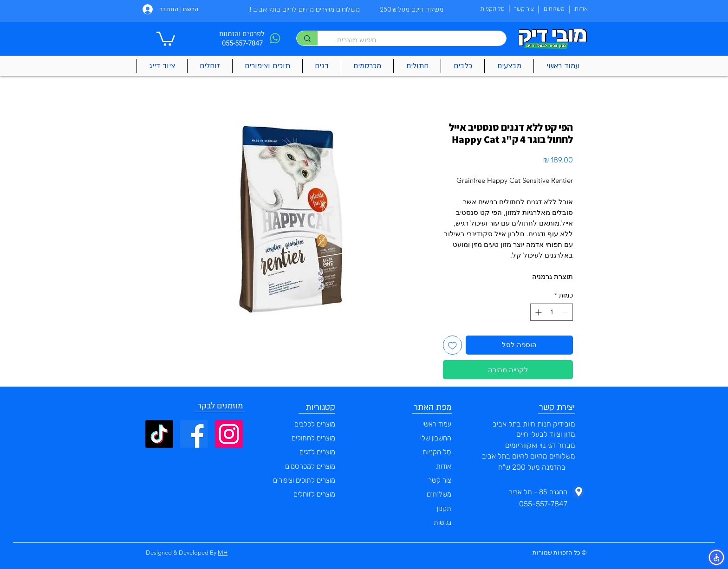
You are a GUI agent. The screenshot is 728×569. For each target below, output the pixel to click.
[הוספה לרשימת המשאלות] (452, 345)
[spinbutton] (552, 312)
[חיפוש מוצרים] (416, 40)
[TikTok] (159, 434)
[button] (166, 38)
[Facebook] (194, 434)
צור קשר (440, 480)
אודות (444, 466)
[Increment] (537, 312)
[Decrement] (566, 312)
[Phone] (275, 38)
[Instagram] (229, 434)
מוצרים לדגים (317, 452)
